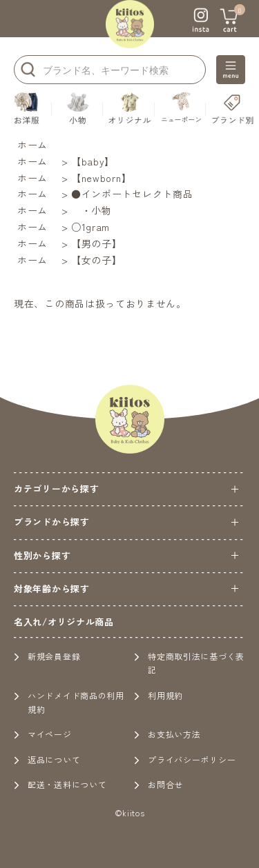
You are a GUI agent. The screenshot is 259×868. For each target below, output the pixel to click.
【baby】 (93, 161)
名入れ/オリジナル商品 (64, 622)
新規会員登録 (47, 656)
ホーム (32, 145)
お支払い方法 (167, 734)
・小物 (92, 210)
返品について (47, 759)
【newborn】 (101, 178)
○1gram (90, 227)
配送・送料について (60, 784)
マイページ (43, 734)
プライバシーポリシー (185, 759)
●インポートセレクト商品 (132, 194)
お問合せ (159, 784)
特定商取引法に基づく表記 (189, 663)
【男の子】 (97, 243)
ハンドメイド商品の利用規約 (69, 702)
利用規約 (159, 695)
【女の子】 (97, 260)
